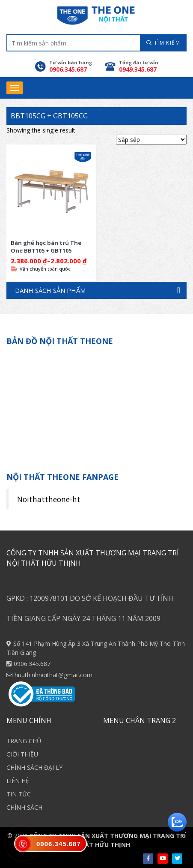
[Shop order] (151, 140)
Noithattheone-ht (49, 499)
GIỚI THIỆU (22, 754)
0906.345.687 (32, 664)
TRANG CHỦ (24, 741)
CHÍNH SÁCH (24, 807)
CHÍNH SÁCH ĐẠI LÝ (34, 767)
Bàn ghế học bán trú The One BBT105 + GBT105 (46, 246)
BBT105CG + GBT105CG (49, 116)
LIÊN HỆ (18, 781)
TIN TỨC (19, 794)
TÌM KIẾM (163, 43)
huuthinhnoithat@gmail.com (53, 675)
